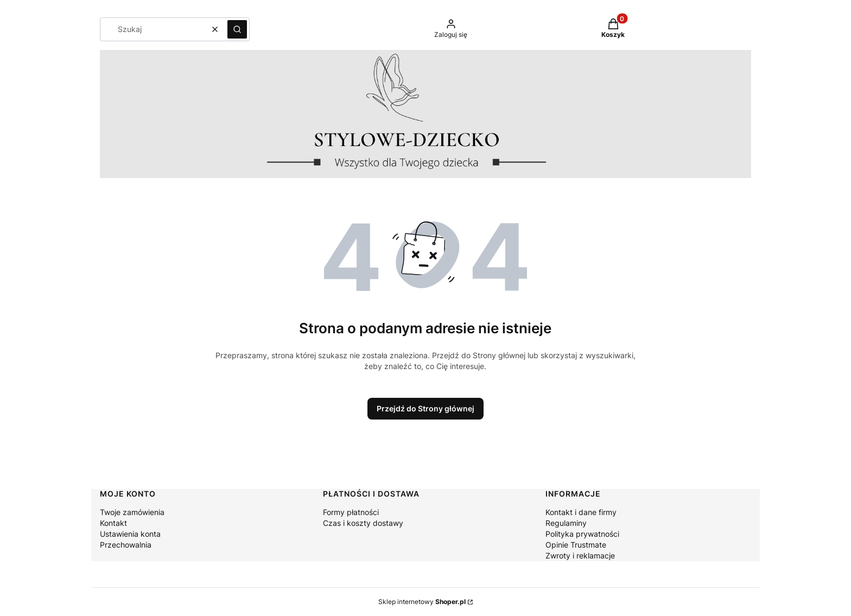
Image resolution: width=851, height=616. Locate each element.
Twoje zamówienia (132, 512)
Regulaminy (566, 523)
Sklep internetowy (422, 602)
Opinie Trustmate (576, 545)
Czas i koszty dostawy (363, 523)
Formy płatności (351, 512)
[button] (237, 29)
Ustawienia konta (130, 534)
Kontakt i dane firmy (581, 512)
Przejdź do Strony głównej (426, 408)
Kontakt (113, 523)
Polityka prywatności (582, 534)
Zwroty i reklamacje (580, 555)
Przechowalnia (126, 545)
